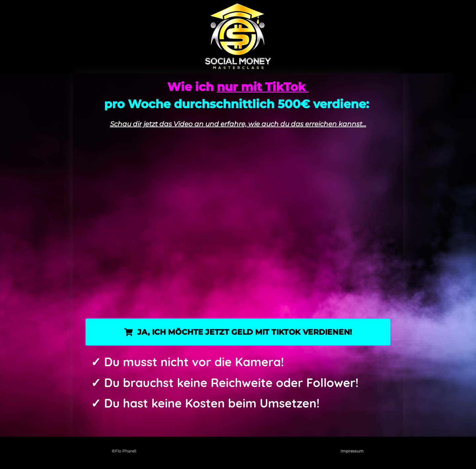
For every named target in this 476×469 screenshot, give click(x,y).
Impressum (352, 451)
